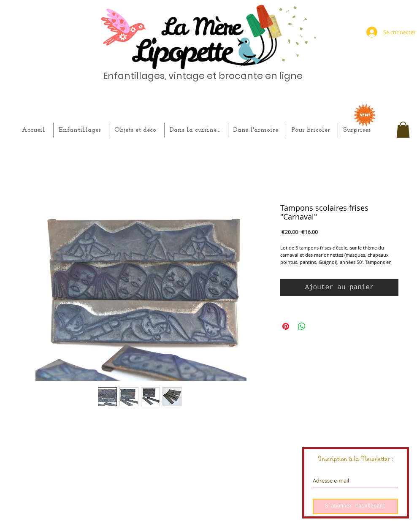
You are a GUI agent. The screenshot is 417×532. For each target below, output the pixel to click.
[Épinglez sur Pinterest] (286, 326)
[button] (403, 130)
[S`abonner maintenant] (355, 506)
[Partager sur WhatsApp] (302, 326)
